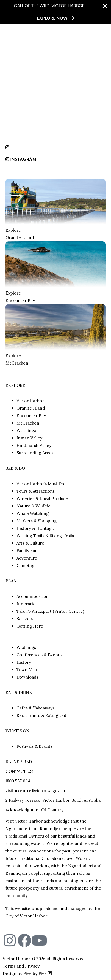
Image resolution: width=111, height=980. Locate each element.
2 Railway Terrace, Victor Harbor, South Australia (53, 800)
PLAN (11, 581)
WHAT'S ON (17, 731)
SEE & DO (15, 468)
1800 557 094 (18, 781)
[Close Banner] (105, 6)
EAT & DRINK (19, 693)
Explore (13, 230)
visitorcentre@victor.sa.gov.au (35, 791)
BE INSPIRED (19, 762)
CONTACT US (19, 771)
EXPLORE (15, 385)
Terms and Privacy (21, 966)
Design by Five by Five (27, 974)
